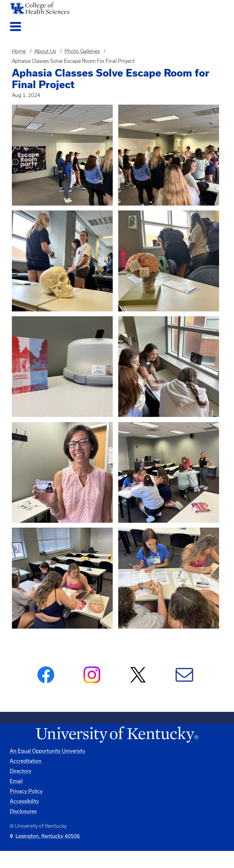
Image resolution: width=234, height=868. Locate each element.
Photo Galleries (82, 51)
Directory (21, 771)
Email (16, 781)
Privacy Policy (26, 791)
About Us (45, 51)
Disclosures (23, 811)
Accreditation (26, 761)
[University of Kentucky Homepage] (117, 735)
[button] (62, 155)
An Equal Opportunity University (48, 751)
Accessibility (24, 801)
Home (19, 51)
